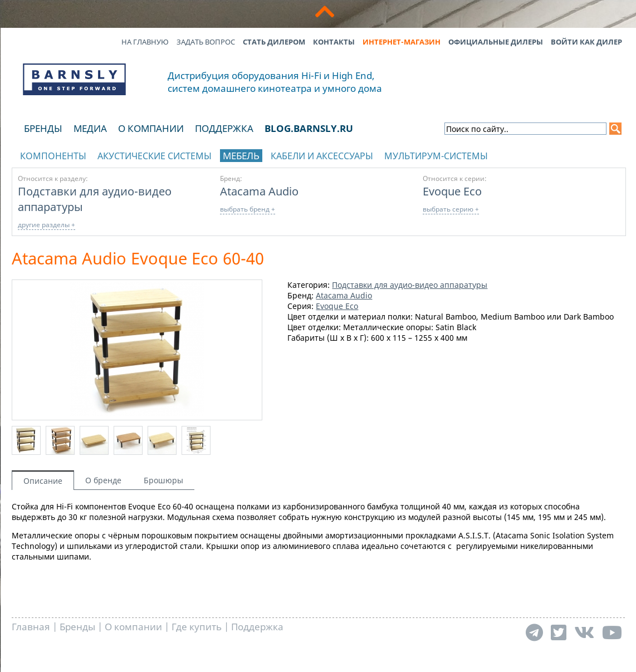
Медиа (90, 128)
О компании (151, 128)
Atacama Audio (259, 191)
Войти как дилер (586, 42)
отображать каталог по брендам (549, 154)
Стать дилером (274, 42)
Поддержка (224, 128)
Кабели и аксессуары (322, 156)
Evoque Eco (452, 191)
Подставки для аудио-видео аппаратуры (410, 285)
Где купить (197, 627)
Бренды (43, 128)
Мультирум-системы (436, 156)
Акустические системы (155, 156)
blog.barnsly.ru (309, 128)
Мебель (241, 156)
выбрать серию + (451, 209)
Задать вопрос (206, 42)
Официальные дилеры (496, 42)
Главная (31, 627)
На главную (145, 42)
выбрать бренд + (248, 209)
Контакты (334, 42)
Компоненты (53, 156)
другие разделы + (47, 225)
